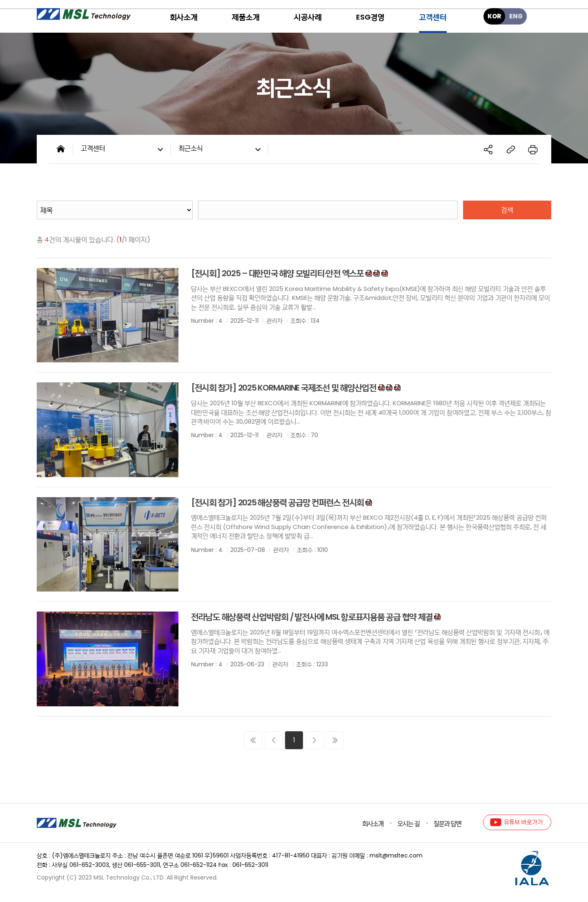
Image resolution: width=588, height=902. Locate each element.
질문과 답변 (448, 824)
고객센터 (124, 150)
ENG (516, 16)
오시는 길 (409, 824)
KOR (494, 16)
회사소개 (373, 824)
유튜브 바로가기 (523, 822)
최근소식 (221, 150)
